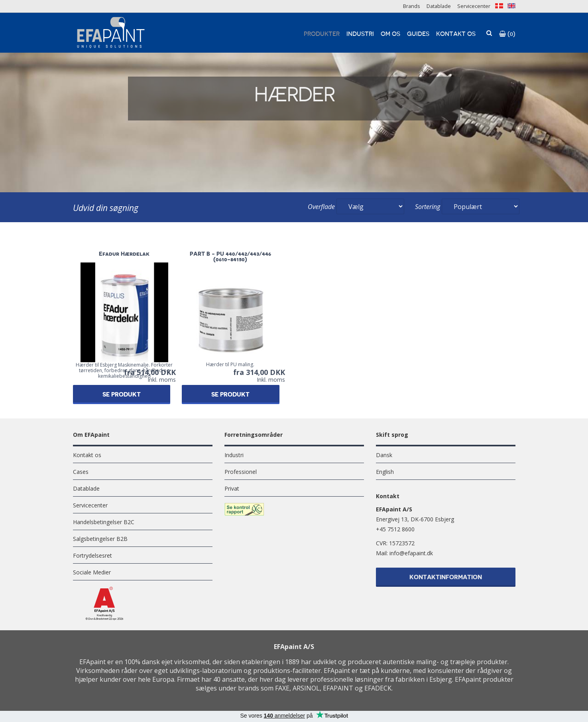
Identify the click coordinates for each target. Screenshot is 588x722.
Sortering (428, 207)
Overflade (321, 207)
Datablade (439, 6)
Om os (390, 34)
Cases (81, 472)
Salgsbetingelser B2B (100, 539)
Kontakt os (456, 34)
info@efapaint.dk (411, 553)
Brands (412, 6)
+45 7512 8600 (395, 529)
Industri (360, 34)
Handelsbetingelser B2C (104, 522)
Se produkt (127, 395)
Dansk (384, 455)
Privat (232, 488)
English (385, 472)
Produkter (322, 34)
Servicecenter (474, 6)
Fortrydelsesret (92, 555)
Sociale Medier (92, 572)
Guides (418, 34)
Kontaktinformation (446, 578)
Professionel (241, 472)
